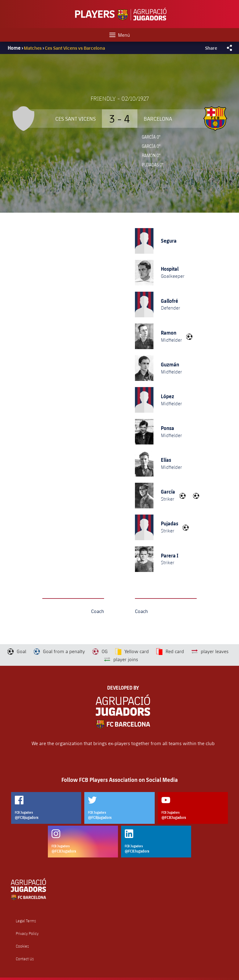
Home (14, 48)
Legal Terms (26, 921)
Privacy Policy (27, 934)
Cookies (22, 946)
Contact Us (25, 959)
